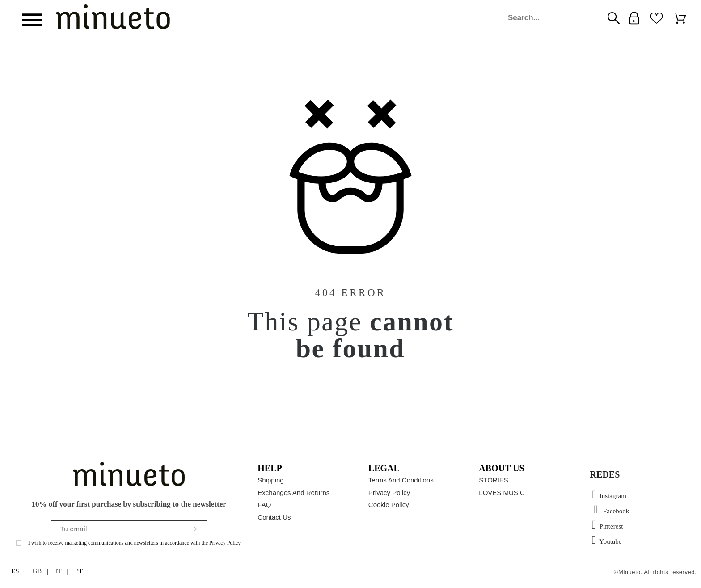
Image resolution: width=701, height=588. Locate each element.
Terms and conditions (401, 480)
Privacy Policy (389, 493)
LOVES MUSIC (502, 493)
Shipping (270, 480)
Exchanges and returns (293, 493)
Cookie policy (389, 505)
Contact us (274, 517)
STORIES (494, 480)
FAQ (264, 505)
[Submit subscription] (193, 529)
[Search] (558, 18)
